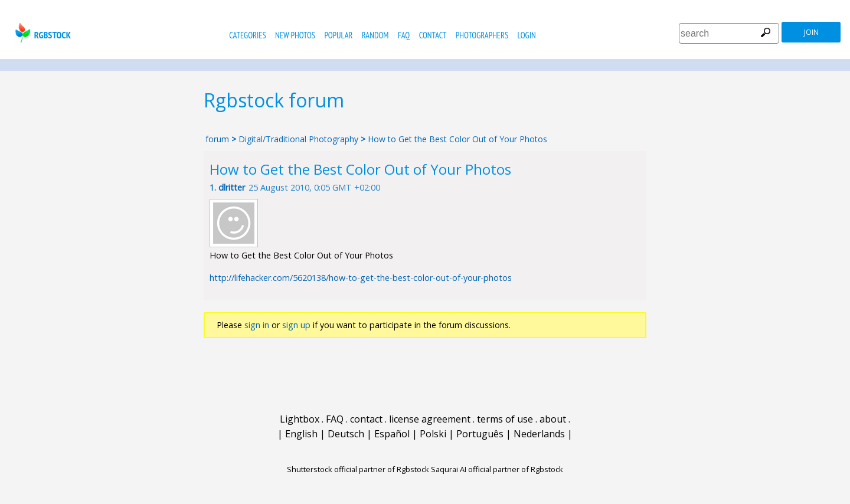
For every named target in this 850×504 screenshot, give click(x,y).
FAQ (404, 35)
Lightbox (300, 419)
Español (392, 434)
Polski (433, 434)
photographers (482, 35)
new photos (295, 35)
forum (217, 139)
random (375, 35)
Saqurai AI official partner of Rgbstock (497, 469)
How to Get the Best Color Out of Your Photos (457, 139)
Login (527, 35)
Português (480, 434)
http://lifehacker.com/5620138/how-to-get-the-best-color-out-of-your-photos (361, 278)
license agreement (430, 419)
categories (247, 35)
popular (338, 35)
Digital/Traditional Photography (300, 139)
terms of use (505, 419)
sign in (257, 325)
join (811, 32)
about (553, 419)
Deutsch (346, 434)
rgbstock (42, 33)
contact (433, 35)
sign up (296, 325)
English (301, 434)
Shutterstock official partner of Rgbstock (358, 469)
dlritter (232, 187)
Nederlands (539, 434)
